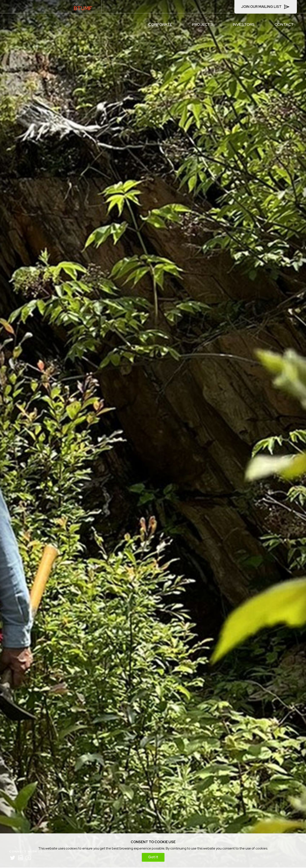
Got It (153, 857)
